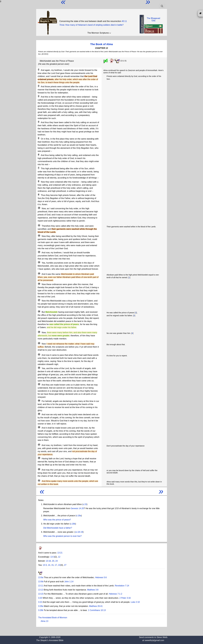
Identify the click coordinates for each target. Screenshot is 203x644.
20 (53, 561)
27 (65, 565)
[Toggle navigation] (162, 6)
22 (59, 565)
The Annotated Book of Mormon (53, 618)
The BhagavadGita (153, 19)
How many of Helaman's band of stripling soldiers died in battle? (95, 25)
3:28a (41, 606)
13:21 (60, 553)
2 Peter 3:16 (125, 598)
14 (49, 565)
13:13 (41, 590)
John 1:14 (69, 582)
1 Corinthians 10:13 (97, 610)
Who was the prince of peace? (57, 520)
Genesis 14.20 (77, 508)
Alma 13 (45, 621)
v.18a (79, 516)
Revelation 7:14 (122, 586)
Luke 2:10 (135, 602)
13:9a (41, 577)
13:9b (41, 582)
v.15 (85, 504)
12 (59, 557)
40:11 (124, 21)
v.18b (73, 524)
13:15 (41, 594)
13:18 (48, 561)
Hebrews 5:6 (101, 577)
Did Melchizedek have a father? (58, 528)
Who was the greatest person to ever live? (63, 536)
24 (57, 561)
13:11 (41, 586)
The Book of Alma (101, 44)
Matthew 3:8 (93, 590)
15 (52, 565)
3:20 (40, 598)
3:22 (40, 602)
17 (56, 565)
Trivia (62, 25)
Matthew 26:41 (96, 606)
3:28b (41, 610)
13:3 (52, 557)
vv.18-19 (79, 532)
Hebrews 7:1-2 (116, 594)
